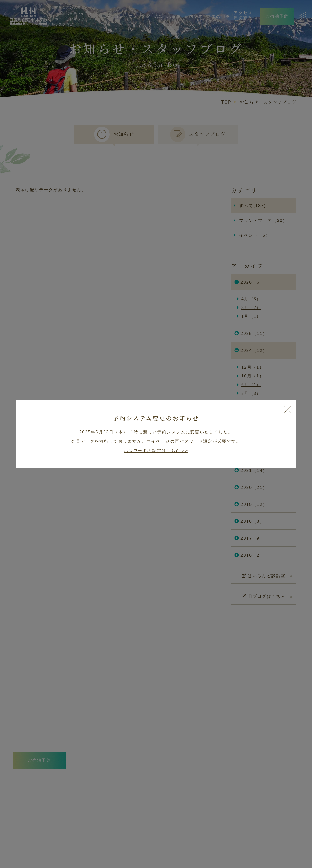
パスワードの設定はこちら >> (156, 451)
